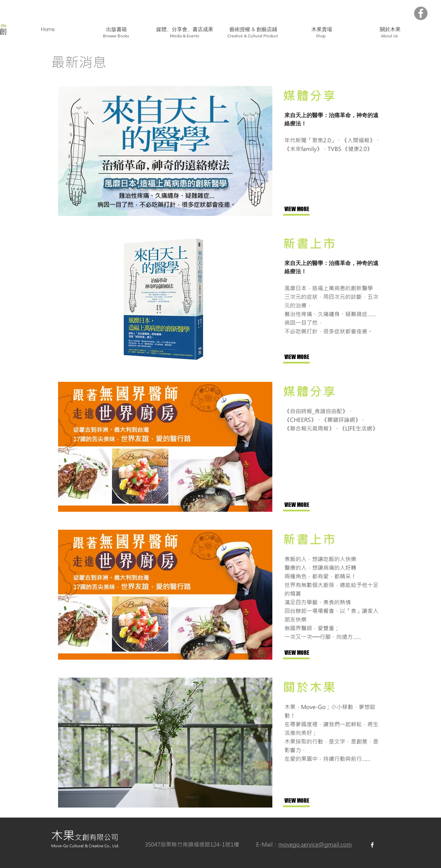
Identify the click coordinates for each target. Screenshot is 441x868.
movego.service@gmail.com (315, 844)
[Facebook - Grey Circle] (421, 13)
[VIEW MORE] (307, 209)
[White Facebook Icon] (372, 845)
